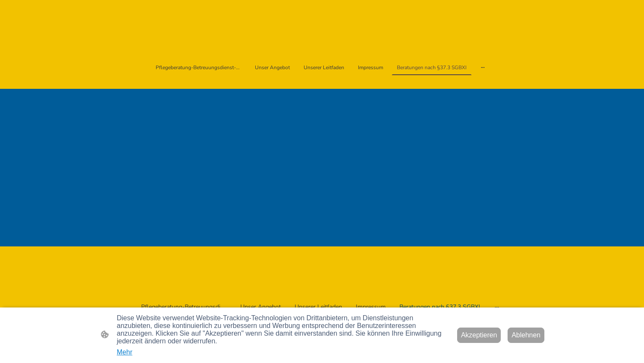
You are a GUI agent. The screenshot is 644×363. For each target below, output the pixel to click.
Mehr (124, 352)
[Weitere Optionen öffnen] (483, 67)
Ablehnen (526, 335)
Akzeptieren (479, 335)
